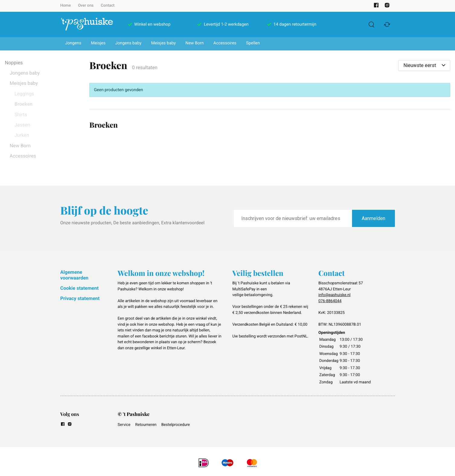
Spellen (253, 43)
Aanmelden (373, 218)
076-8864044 (330, 301)
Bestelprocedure (175, 425)
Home (66, 6)
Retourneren (146, 425)
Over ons (86, 6)
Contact (108, 6)
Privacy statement (80, 298)
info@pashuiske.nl (335, 295)
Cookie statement (80, 288)
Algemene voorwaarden (74, 275)
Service (124, 425)
